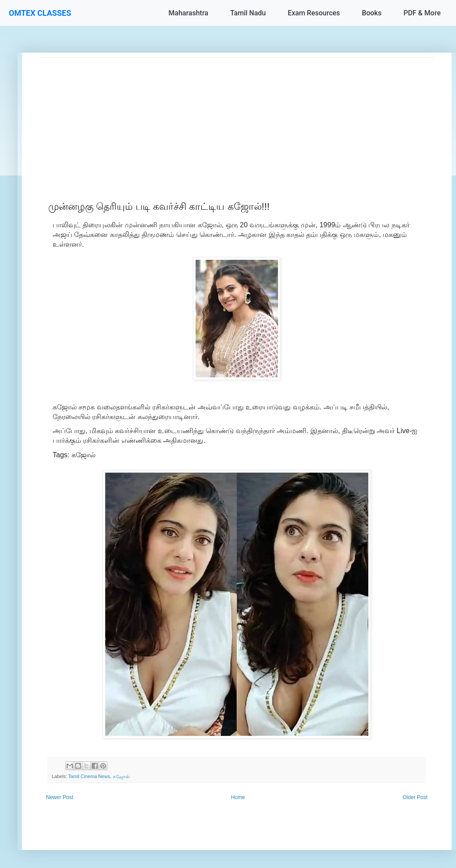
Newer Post (60, 797)
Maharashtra (188, 13)
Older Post (415, 797)
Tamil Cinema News (89, 776)
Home (238, 797)
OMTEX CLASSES (40, 13)
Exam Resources (314, 13)
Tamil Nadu (248, 13)
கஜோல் (121, 776)
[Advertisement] (237, 119)
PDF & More (422, 13)
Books (372, 13)
